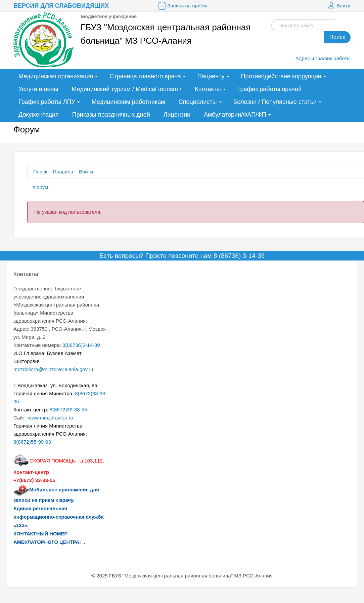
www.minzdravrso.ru (51, 418)
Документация (39, 115)
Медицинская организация (56, 76)
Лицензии (177, 115)
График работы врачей (269, 89)
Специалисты (198, 102)
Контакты (208, 89)
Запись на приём (182, 6)
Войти (338, 6)
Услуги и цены (38, 89)
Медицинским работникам (128, 102)
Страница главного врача (145, 76)
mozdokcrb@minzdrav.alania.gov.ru (53, 369)
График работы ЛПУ (47, 102)
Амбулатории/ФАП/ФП (235, 115)
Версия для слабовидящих (61, 6)
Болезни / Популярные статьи (275, 102)
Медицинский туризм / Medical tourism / (126, 89)
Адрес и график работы (323, 58)
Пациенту (211, 76)
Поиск (337, 37)
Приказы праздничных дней (111, 115)
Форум (41, 187)
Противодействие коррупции (281, 76)
